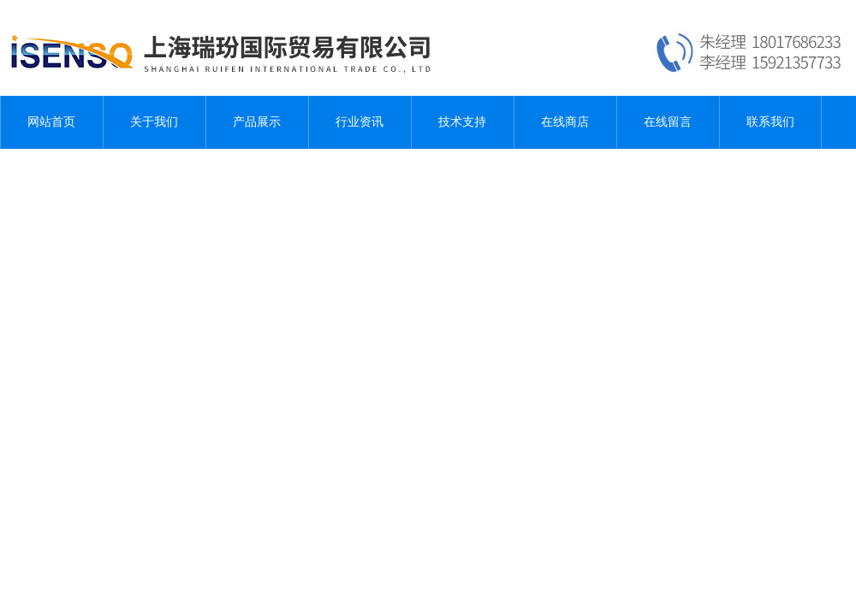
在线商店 (565, 122)
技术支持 (462, 122)
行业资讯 (360, 122)
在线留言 (668, 122)
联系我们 (770, 122)
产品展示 (257, 122)
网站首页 (51, 122)
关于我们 (154, 122)
